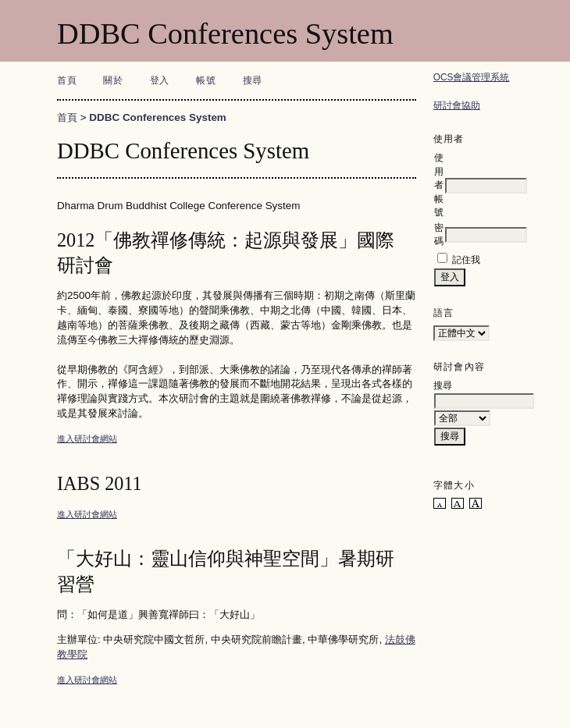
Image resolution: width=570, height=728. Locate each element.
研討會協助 (457, 105)
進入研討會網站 (87, 439)
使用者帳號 (439, 185)
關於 (113, 80)
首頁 (67, 80)
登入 (160, 80)
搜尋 (253, 80)
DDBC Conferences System (158, 117)
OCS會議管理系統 (472, 77)
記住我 (466, 260)
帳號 (206, 80)
